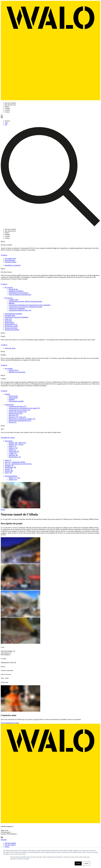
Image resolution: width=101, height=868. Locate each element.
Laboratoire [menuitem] (8, 321)
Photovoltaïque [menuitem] (10, 323)
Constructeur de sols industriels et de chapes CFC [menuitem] (24, 408)
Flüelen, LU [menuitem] (12, 450)
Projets (3, 510)
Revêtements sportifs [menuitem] (11, 326)
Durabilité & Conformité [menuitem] (13, 265)
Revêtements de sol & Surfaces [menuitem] (19, 293)
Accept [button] (78, 863)
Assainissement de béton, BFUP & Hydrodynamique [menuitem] (25, 301)
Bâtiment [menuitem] (12, 303)
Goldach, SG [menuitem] (13, 453)
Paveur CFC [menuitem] (13, 422)
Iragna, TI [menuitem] (8, 460)
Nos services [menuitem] (9, 298)
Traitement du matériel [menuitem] (12, 330)
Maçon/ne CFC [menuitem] (14, 415)
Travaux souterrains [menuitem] (11, 328)
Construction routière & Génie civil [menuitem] (20, 310)
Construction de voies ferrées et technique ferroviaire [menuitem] (25, 307)
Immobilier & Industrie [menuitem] (16, 291)
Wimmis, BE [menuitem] (9, 471)
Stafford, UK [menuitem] (13, 480)
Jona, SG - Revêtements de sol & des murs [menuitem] (18, 464)
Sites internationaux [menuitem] (11, 476)
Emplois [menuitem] (7, 394)
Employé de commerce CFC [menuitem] (18, 412)
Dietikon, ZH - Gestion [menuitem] (16, 444)
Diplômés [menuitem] (12, 399)
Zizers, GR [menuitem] (8, 473)
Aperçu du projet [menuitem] (10, 348)
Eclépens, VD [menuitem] (13, 448)
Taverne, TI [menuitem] (8, 469)
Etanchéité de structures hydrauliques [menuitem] (17, 317)
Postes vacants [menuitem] (13, 396)
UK (6, 125)
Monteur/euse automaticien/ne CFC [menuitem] (20, 421)
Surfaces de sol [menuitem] (13, 370)
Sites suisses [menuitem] (9, 441)
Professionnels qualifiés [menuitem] (16, 401)
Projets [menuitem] (7, 847)
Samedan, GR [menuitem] (9, 466)
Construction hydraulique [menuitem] (17, 309)
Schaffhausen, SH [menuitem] (10, 467)
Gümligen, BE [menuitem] (13, 455)
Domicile (4, 840)
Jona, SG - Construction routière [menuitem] (15, 462)
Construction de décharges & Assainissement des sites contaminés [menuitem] (30, 305)
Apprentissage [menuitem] (13, 398)
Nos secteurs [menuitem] (9, 287)
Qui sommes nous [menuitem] (10, 258)
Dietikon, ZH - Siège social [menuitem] (17, 443)
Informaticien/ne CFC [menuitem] (16, 413)
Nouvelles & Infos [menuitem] (11, 262)
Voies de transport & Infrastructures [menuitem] (20, 295)
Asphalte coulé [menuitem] (13, 300)
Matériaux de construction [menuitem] (17, 372)
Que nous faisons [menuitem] (10, 845)
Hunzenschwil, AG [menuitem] (15, 457)
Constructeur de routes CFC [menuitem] (18, 406)
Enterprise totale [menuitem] (10, 315)
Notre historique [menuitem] (10, 260)
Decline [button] (87, 863)
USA (6, 123)
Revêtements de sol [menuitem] (11, 324)
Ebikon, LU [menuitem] (12, 446)
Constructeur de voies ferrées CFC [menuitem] (20, 410)
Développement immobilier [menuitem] (13, 314)
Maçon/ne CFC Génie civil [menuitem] (17, 417)
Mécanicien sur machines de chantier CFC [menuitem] (22, 419)
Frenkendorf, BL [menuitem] (14, 452)
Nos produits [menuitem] (9, 368)
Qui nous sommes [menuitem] (10, 843)
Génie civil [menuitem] (8, 319)
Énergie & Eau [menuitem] (13, 289)
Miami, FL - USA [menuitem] (14, 478)
